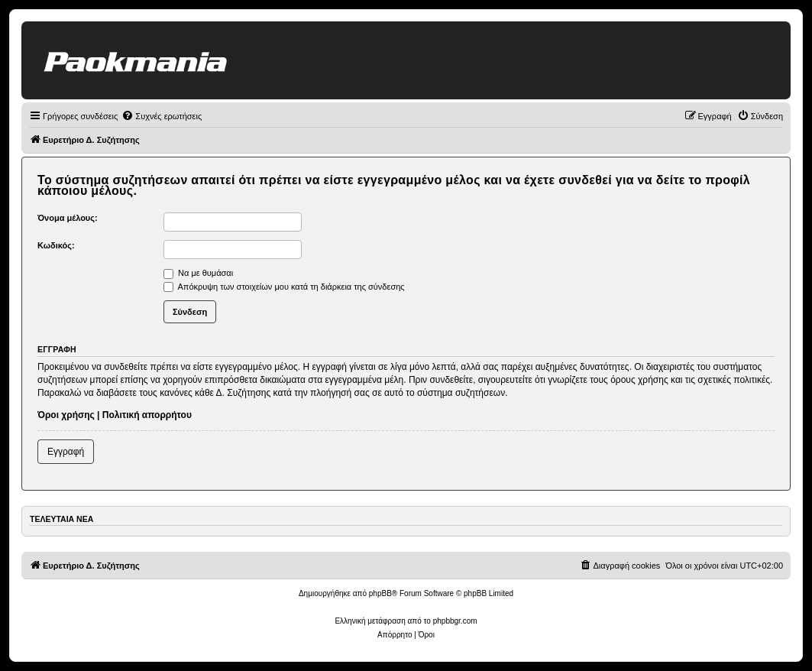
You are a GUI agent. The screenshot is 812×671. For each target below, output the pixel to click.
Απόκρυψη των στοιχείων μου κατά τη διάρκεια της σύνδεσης (284, 287)
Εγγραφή (66, 452)
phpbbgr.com (455, 621)
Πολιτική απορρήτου (147, 415)
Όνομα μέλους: (68, 218)
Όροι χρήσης (66, 415)
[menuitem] (162, 116)
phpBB (380, 593)
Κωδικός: (56, 245)
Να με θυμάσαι (198, 273)
